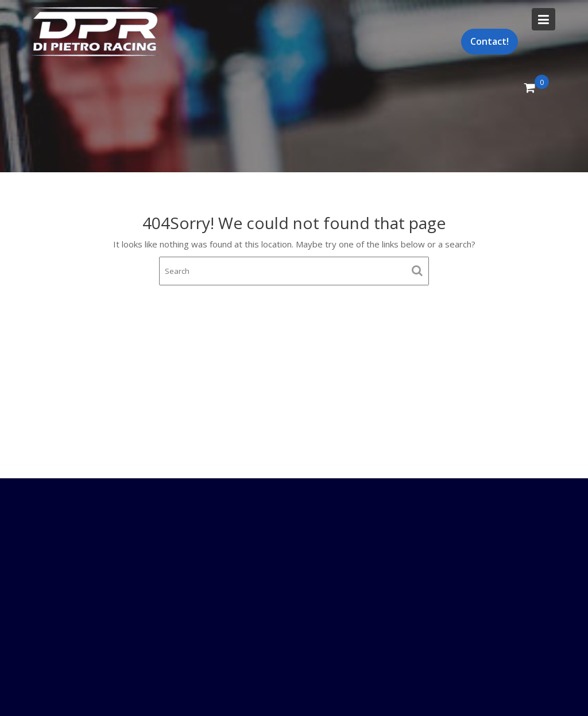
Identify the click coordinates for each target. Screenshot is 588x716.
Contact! (490, 41)
